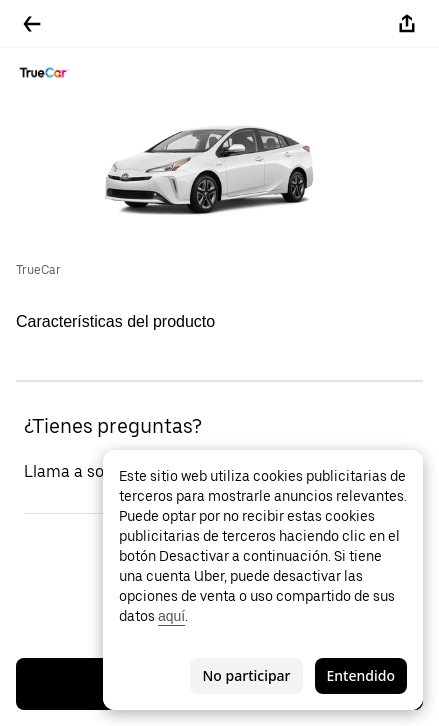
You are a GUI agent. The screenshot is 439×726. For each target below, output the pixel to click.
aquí (171, 616)
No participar (246, 675)
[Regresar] (32, 24)
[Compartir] (407, 24)
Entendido (361, 675)
